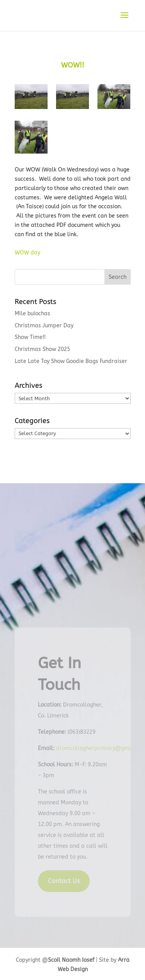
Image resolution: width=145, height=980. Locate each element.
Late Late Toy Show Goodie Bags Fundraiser (71, 361)
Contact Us (64, 881)
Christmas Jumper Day (44, 326)
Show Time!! (30, 337)
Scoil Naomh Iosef (71, 960)
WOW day (27, 253)
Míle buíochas (32, 314)
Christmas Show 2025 (42, 349)
